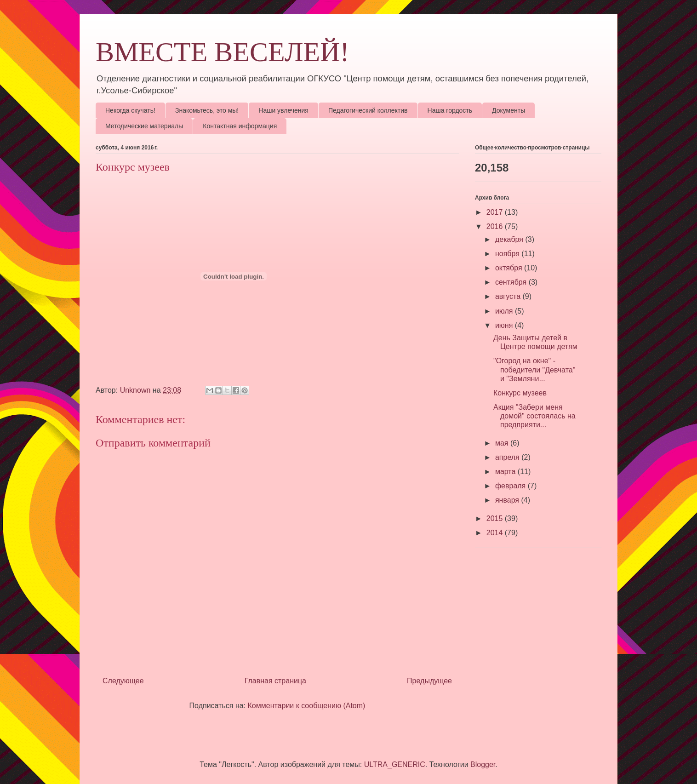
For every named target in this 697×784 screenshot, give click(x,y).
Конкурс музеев (520, 393)
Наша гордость (450, 110)
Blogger (483, 764)
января (508, 500)
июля (505, 311)
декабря (510, 239)
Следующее (123, 681)
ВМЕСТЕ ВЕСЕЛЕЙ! (223, 52)
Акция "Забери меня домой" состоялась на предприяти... (534, 416)
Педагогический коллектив (368, 110)
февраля (511, 486)
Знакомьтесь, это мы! (207, 110)
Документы (508, 110)
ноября (508, 254)
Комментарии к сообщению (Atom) (307, 706)
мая (503, 443)
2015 (496, 518)
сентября (512, 282)
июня (505, 325)
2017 (496, 212)
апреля (508, 457)
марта (506, 472)
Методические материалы (144, 126)
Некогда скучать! (130, 110)
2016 (496, 226)
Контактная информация (240, 126)
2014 (496, 533)
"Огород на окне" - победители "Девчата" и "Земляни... (534, 369)
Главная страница (275, 681)
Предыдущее (429, 681)
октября (510, 268)
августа (509, 296)
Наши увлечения (283, 110)
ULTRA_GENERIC (395, 764)
